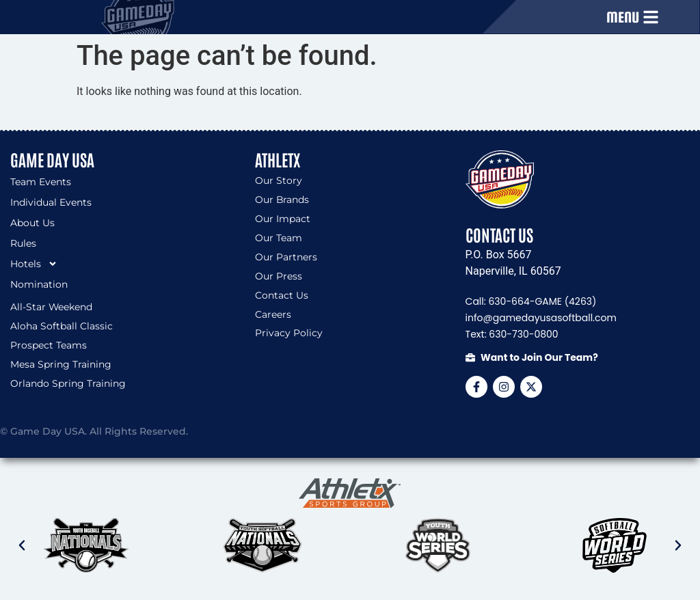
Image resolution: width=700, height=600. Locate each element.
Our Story (279, 181)
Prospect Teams (49, 346)
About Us (32, 223)
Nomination (39, 284)
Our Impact (283, 219)
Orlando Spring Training (68, 384)
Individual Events (51, 202)
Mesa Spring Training (61, 365)
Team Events (41, 182)
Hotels (34, 264)
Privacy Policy (289, 334)
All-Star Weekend (52, 308)
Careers (273, 315)
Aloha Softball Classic (62, 327)
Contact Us (282, 296)
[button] (22, 545)
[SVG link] (350, 493)
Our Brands (282, 200)
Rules (23, 243)
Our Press (279, 277)
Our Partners (286, 258)
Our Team (279, 238)
